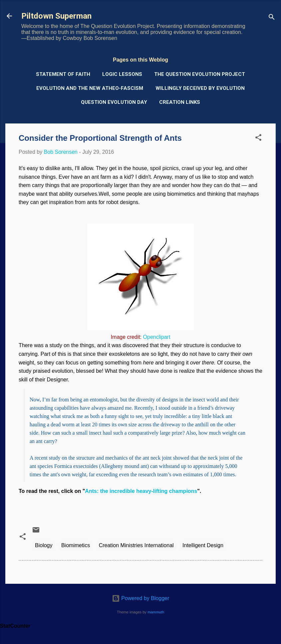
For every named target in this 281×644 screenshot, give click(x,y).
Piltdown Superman (56, 16)
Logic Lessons (122, 74)
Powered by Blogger (141, 598)
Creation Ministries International (136, 545)
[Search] (272, 18)
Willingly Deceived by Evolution (200, 88)
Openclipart (157, 337)
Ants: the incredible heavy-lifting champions (141, 491)
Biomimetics (76, 545)
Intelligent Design (203, 545)
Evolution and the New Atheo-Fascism (90, 88)
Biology (44, 545)
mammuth (156, 612)
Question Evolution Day (114, 102)
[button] (258, 139)
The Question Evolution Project (200, 74)
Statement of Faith (63, 74)
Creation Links (180, 102)
